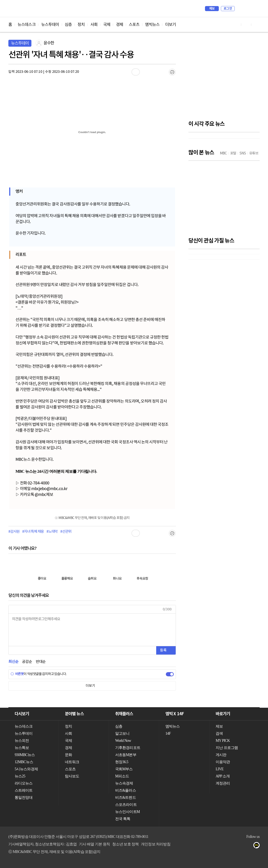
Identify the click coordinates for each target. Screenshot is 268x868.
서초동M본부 (126, 755)
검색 (240, 9)
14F (168, 733)
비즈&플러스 (126, 790)
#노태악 (52, 532)
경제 (120, 25)
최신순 (13, 662)
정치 (81, 25)
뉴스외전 (22, 741)
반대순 (41, 662)
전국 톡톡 (123, 819)
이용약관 (223, 762)
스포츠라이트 (126, 805)
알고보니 (122, 733)
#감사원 (14, 532)
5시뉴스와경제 (26, 769)
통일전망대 (24, 797)
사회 (94, 25)
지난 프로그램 (227, 748)
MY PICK (246, 9)
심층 (68, 25)
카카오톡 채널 (258, 846)
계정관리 (223, 783)
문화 (68, 755)
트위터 (233, 846)
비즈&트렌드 (126, 797)
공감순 (27, 662)
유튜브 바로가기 (236, 25)
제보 (212, 9)
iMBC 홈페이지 (255, 9)
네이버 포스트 (249, 846)
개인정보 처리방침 (156, 844)
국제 (107, 25)
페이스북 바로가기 (246, 25)
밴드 (241, 846)
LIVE (220, 769)
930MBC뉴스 (25, 755)
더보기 (171, 25)
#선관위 (66, 532)
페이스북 (224, 846)
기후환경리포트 (128, 748)
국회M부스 (124, 769)
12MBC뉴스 (24, 762)
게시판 (221, 755)
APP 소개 (223, 776)
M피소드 (122, 776)
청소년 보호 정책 (126, 844)
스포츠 (134, 25)
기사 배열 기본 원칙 (94, 844)
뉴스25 (20, 776)
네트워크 (72, 762)
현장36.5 (122, 762)
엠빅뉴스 (152, 25)
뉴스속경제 (124, 783)
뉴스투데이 (50, 25)
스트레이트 (24, 790)
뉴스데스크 (27, 25)
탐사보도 (72, 776)
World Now (123, 741)
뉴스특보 (22, 748)
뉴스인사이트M (128, 812)
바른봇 (17, 674)
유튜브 (216, 846)
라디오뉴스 (24, 783)
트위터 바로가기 (256, 25)
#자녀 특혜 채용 (33, 532)
